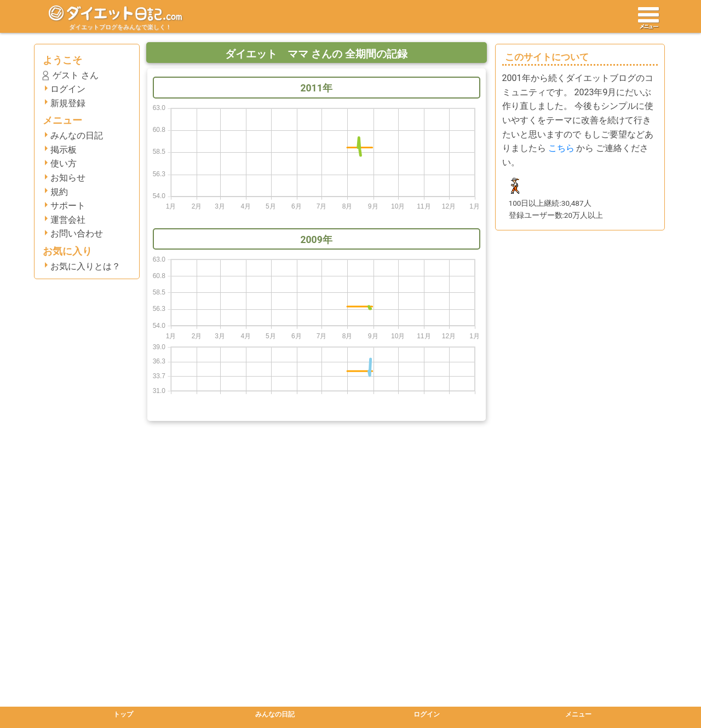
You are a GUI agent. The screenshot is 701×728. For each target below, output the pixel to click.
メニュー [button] (578, 714)
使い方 (64, 163)
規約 (59, 192)
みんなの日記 (77, 135)
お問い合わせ (77, 233)
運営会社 (68, 220)
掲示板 (64, 150)
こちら (561, 148)
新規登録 (68, 103)
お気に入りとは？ (85, 266)
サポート (68, 206)
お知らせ (68, 178)
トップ (123, 714)
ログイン (68, 89)
